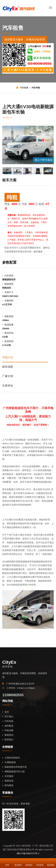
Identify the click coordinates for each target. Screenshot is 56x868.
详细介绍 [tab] (8, 357)
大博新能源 (10, 762)
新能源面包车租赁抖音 (16, 767)
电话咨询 (18, 861)
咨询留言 (29, 861)
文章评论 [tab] (8, 386)
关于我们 (9, 716)
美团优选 (9, 781)
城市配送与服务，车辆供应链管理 (25, 40)
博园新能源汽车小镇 (15, 771)
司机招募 (9, 730)
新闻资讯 (9, 735)
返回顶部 (51, 861)
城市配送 (9, 726)
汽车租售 (22, 88)
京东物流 (9, 776)
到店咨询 (40, 861)
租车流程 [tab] (8, 367)
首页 (7, 712)
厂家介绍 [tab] (8, 376)
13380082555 (13, 695)
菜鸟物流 (9, 785)
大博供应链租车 (12, 758)
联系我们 (9, 740)
